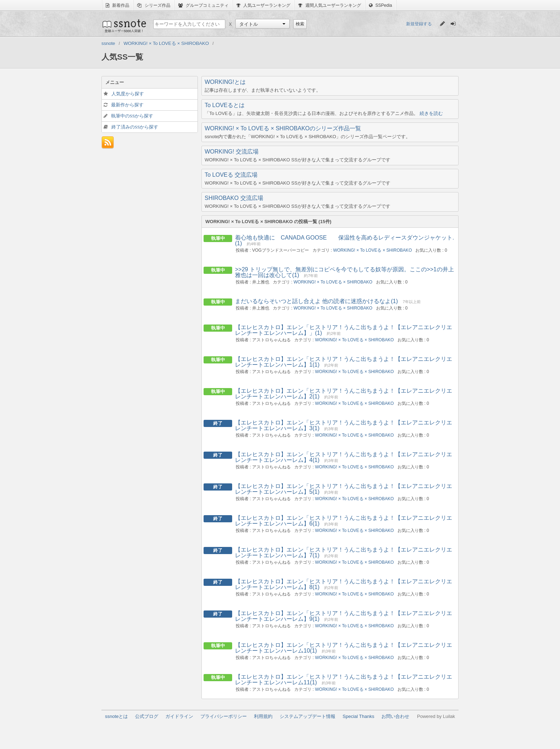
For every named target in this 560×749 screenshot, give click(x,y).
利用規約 (263, 716)
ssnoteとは (116, 716)
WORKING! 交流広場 (232, 152)
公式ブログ (147, 716)
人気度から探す (128, 94)
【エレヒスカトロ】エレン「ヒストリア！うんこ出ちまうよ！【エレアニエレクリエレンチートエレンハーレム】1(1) (344, 362)
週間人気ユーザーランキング (329, 5)
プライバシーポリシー (224, 716)
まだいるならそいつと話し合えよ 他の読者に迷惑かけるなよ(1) (316, 301)
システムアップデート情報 (307, 716)
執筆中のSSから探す (132, 116)
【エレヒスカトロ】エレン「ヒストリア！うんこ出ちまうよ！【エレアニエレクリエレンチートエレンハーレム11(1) (344, 680)
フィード (108, 143)
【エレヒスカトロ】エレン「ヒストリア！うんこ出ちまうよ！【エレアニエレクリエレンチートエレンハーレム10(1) (344, 648)
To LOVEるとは (225, 105)
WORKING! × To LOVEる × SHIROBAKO (373, 250)
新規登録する (419, 24)
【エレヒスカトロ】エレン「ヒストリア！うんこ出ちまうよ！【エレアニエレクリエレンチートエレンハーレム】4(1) (344, 457)
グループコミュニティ (203, 5)
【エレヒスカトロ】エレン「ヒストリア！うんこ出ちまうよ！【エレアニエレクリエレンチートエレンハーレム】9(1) (344, 616)
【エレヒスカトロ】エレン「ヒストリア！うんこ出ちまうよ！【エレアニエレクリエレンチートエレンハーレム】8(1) (344, 584)
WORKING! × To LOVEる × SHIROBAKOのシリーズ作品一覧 (283, 128)
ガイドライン (179, 716)
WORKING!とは (225, 82)
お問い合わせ (395, 716)
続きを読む (431, 113)
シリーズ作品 (154, 5)
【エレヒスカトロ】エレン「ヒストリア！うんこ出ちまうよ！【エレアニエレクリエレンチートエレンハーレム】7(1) (344, 552)
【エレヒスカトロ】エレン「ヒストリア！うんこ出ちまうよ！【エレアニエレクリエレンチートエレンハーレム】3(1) (344, 425)
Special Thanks (358, 716)
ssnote (124, 26)
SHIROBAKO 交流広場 (234, 198)
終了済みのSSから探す (135, 127)
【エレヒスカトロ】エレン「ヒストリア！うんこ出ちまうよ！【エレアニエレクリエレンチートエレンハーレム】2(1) (344, 394)
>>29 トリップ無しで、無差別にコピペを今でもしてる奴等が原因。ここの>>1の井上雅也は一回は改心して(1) (344, 272)
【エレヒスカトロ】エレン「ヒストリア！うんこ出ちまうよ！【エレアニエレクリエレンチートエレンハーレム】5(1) (344, 489)
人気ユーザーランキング (263, 5)
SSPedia (381, 5)
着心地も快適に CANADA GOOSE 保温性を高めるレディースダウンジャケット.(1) (344, 240)
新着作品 (117, 5)
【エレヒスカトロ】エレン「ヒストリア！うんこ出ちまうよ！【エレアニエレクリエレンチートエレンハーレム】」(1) (344, 330)
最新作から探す (127, 105)
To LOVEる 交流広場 (231, 175)
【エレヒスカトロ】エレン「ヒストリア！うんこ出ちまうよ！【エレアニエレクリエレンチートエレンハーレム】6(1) (344, 521)
